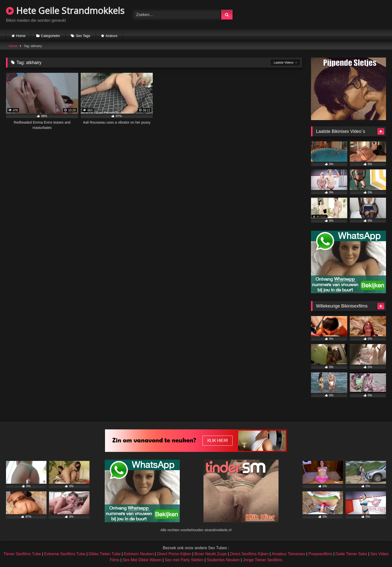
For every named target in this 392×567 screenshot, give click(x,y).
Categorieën (50, 36)
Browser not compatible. (327, 14)
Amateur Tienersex (288, 554)
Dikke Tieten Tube (104, 554)
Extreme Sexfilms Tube (65, 554)
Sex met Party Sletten (184, 560)
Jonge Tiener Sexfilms (262, 560)
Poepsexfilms (320, 554)
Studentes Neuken (223, 560)
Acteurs (111, 36)
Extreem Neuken (139, 554)
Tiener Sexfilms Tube (22, 554)
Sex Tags (83, 36)
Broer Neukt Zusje (211, 554)
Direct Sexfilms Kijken (249, 554)
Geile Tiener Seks (351, 554)
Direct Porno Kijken (174, 554)
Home (21, 36)
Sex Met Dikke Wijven (142, 560)
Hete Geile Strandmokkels (65, 11)
